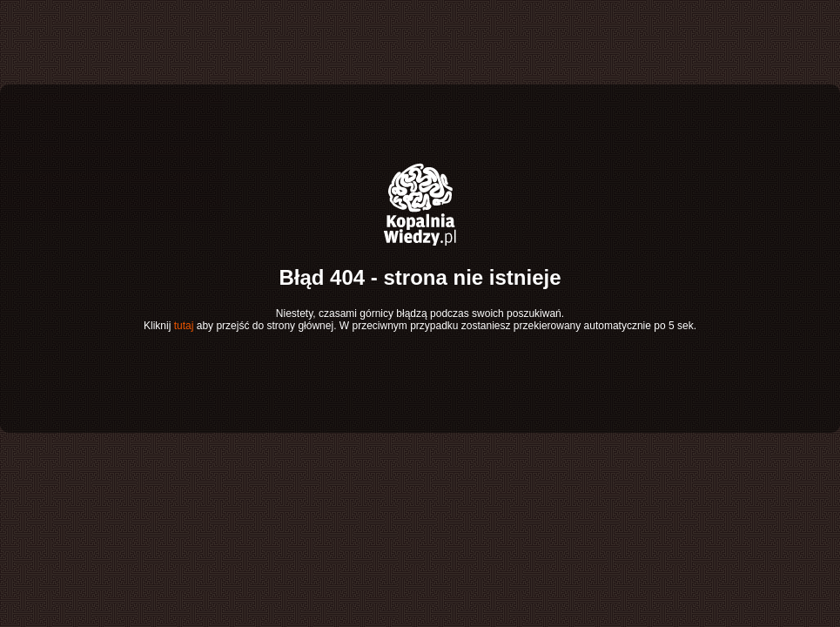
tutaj (184, 326)
